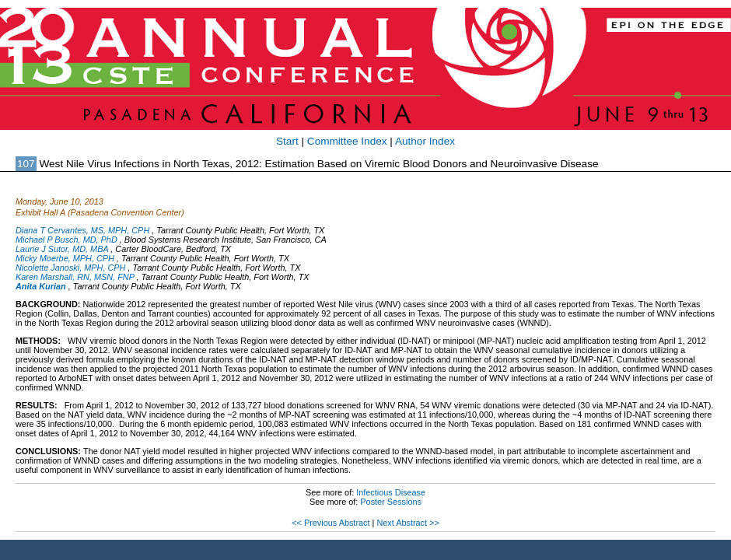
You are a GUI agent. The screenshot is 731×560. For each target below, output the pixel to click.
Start (287, 141)
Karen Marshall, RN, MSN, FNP (75, 277)
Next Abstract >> (407, 523)
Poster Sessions (391, 502)
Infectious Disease (391, 492)
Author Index (425, 141)
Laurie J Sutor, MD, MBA (62, 249)
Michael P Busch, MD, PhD (66, 240)
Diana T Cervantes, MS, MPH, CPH (82, 230)
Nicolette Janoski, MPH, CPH (70, 268)
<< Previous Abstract (331, 523)
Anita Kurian (41, 286)
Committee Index (347, 141)
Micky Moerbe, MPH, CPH (65, 258)
